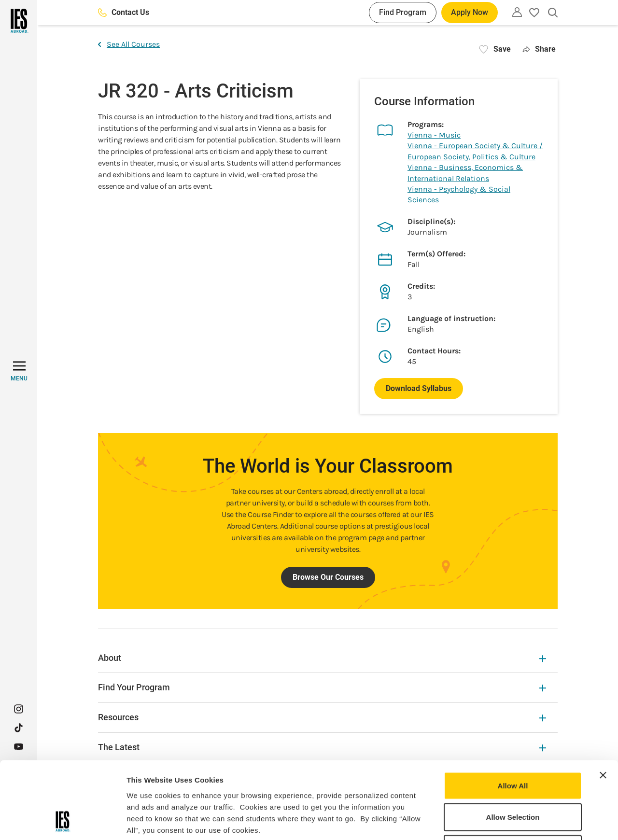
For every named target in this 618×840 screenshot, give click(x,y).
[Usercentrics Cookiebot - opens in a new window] (63, 821)
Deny (513, 777)
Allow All (513, 713)
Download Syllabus (419, 388)
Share (539, 49)
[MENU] (19, 371)
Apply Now (470, 12)
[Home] (19, 21)
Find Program (403, 12)
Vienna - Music (434, 135)
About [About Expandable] (322, 658)
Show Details (507, 821)
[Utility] (517, 12)
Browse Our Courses (328, 577)
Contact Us (124, 12)
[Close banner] (603, 703)
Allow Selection (513, 745)
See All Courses (129, 44)
